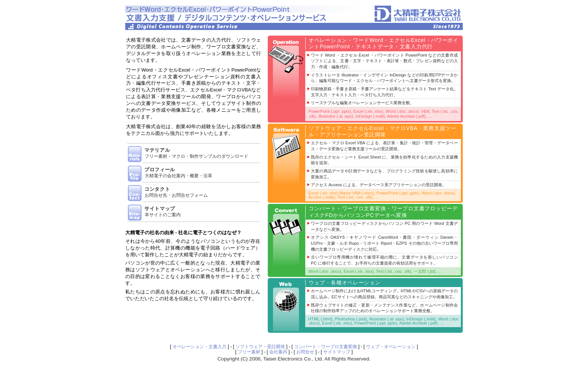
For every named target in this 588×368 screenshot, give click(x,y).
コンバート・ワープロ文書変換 (325, 347)
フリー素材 (249, 352)
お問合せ (305, 352)
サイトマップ (337, 352)
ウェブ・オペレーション (391, 347)
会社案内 (278, 352)
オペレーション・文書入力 (199, 347)
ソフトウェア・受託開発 (260, 347)
